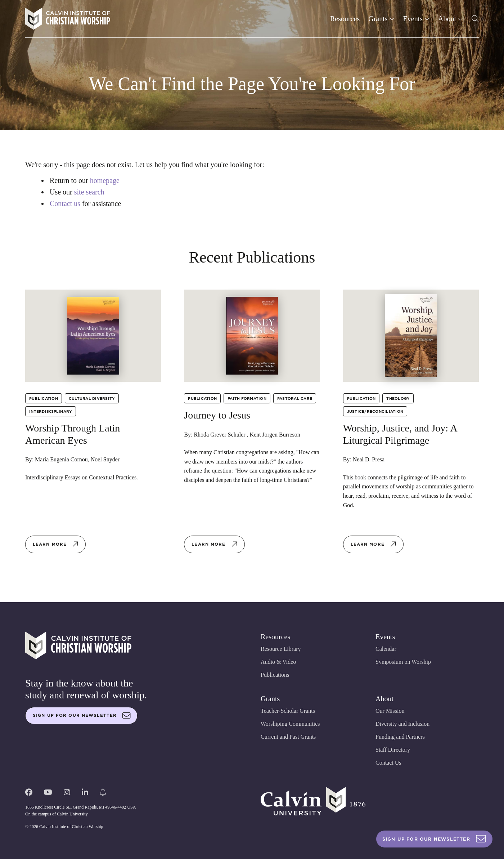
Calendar (386, 649)
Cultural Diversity (92, 398)
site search (89, 192)
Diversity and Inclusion (402, 724)
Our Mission (390, 711)
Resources (345, 19)
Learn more (56, 544)
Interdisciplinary (51, 411)
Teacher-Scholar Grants (288, 711)
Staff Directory (393, 750)
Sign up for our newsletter (82, 716)
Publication (44, 398)
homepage (105, 180)
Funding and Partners (400, 737)
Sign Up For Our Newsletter (434, 839)
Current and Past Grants (288, 737)
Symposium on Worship (403, 662)
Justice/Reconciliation (375, 411)
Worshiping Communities (290, 724)
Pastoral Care (295, 398)
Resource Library (281, 649)
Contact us (65, 203)
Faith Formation (247, 398)
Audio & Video (278, 662)
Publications (275, 675)
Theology (398, 398)
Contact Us (388, 763)
